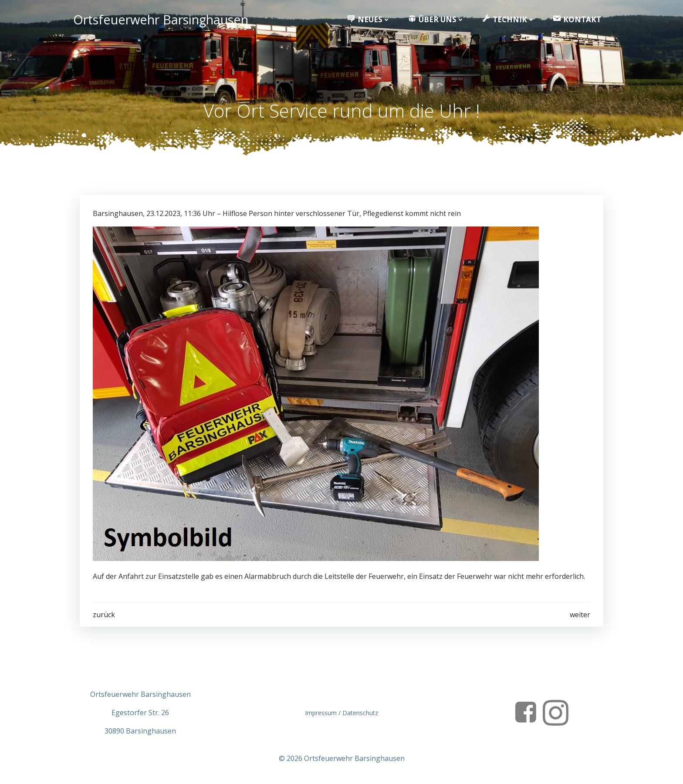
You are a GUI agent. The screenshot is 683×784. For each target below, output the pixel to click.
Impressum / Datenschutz (341, 713)
